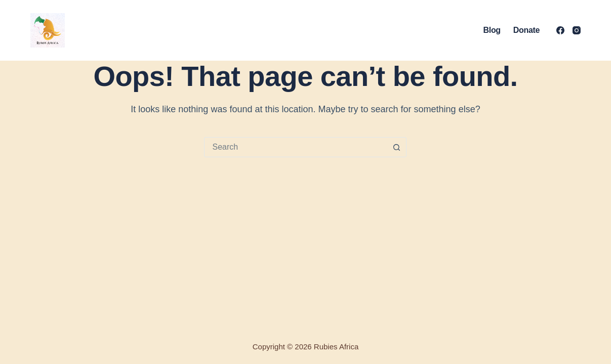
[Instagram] (577, 30)
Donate (526, 30)
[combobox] (296, 147)
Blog (492, 30)
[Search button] (396, 147)
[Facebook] (560, 30)
